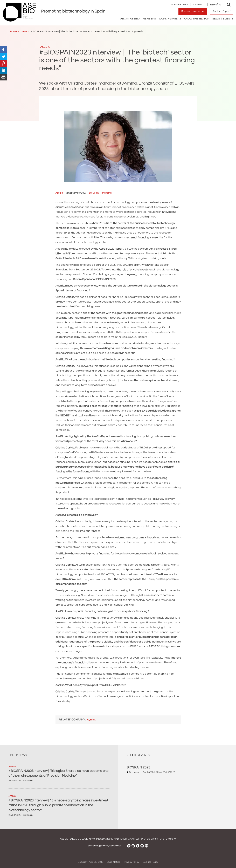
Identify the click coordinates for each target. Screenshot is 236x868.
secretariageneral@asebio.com (105, 846)
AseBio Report (222, 11)
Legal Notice (114, 862)
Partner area (179, 5)
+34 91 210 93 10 (148, 839)
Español (216, 5)
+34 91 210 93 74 (167, 839)
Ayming (92, 720)
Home (13, 31)
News (24, 31)
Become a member (193, 11)
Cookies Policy (150, 862)
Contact (199, 5)
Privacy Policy (131, 862)
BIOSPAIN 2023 (138, 767)
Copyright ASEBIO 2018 (90, 862)
